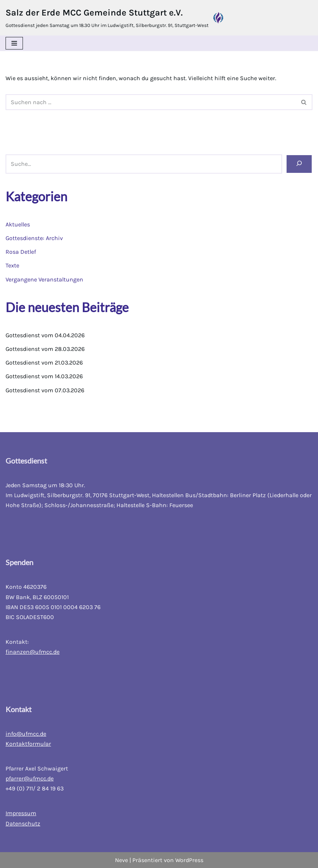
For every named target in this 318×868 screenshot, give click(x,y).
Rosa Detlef (21, 252)
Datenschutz (23, 823)
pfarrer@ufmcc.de (30, 778)
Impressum (21, 813)
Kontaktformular (28, 744)
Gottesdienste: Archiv (34, 238)
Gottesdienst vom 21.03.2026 (44, 363)
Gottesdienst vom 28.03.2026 (45, 349)
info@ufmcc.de (26, 734)
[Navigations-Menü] (14, 43)
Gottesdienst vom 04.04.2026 (45, 335)
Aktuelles (18, 224)
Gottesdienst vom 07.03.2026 (45, 390)
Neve (121, 860)
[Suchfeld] (151, 102)
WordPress (189, 860)
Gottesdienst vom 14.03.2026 (44, 376)
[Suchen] (299, 164)
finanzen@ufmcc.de (33, 652)
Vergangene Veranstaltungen (44, 279)
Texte (12, 265)
